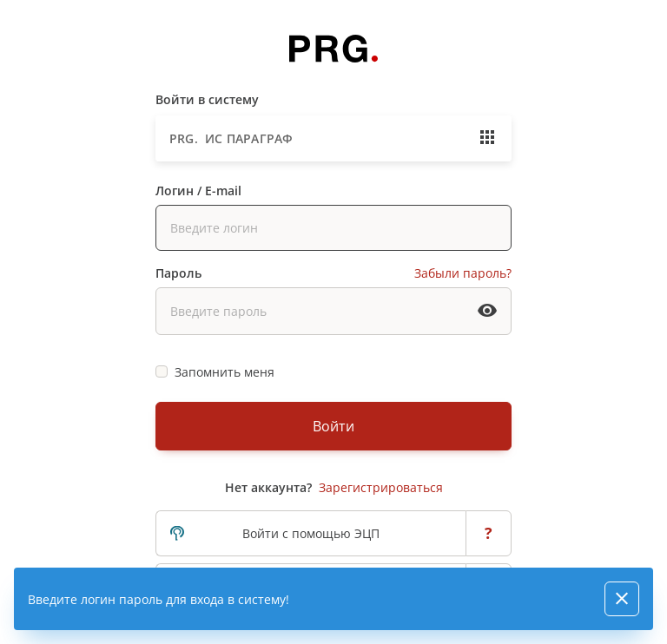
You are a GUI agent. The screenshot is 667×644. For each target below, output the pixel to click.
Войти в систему (207, 99)
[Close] (622, 599)
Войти (333, 426)
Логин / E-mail (198, 191)
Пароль (178, 273)
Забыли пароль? (463, 273)
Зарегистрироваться (381, 487)
